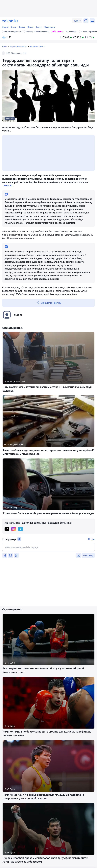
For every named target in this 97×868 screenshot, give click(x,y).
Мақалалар (49, 27)
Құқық (39, 27)
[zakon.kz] (10, 21)
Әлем (14, 27)
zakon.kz (7, 186)
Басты (5, 46)
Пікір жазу (88, 555)
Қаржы (22, 27)
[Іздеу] (86, 21)
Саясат (6, 27)
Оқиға (30, 27)
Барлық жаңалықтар (19, 46)
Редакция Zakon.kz (38, 46)
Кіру (93, 539)
